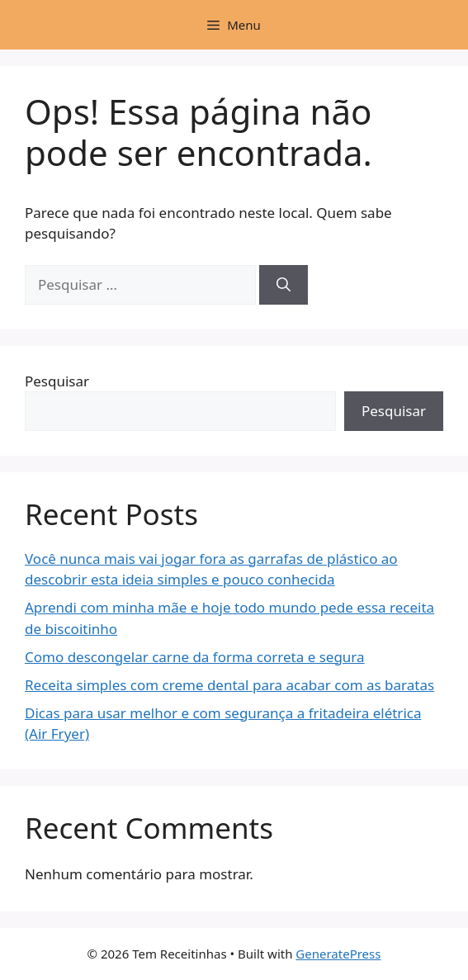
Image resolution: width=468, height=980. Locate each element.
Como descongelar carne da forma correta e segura (195, 657)
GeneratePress (338, 954)
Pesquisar (57, 381)
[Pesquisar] (284, 285)
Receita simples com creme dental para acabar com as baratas (229, 685)
